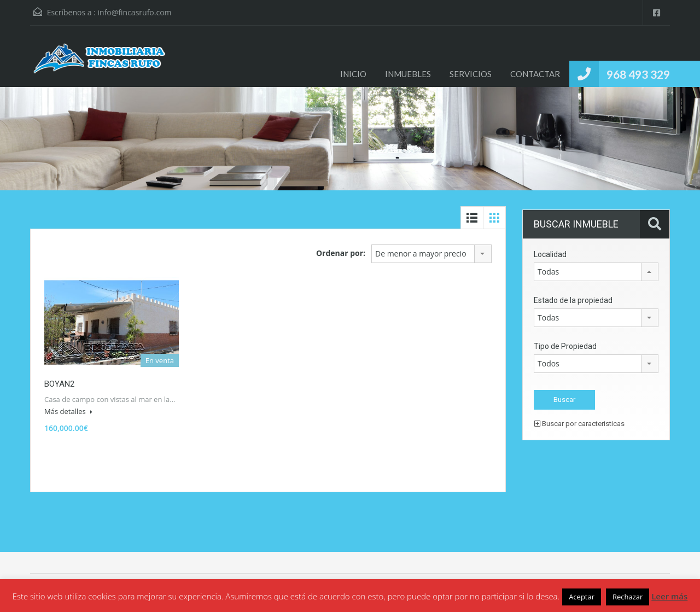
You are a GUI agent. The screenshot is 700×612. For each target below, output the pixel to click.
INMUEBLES (408, 74)
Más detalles (68, 411)
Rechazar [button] (628, 597)
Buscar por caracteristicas (579, 424)
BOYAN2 (59, 384)
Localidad (550, 254)
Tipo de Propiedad (565, 346)
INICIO (353, 74)
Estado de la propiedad (573, 300)
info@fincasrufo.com (135, 12)
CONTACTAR (535, 74)
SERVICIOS (471, 74)
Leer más (669, 596)
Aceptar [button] (582, 597)
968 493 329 (638, 74)
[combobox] (431, 254)
